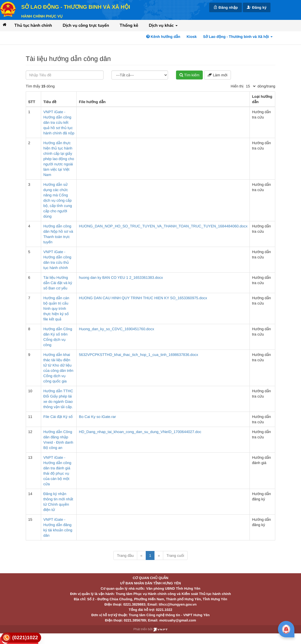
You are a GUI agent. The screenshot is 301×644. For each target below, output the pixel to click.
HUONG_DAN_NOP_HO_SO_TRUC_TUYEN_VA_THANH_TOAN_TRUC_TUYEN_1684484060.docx (163, 226)
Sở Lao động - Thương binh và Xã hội (76, 7)
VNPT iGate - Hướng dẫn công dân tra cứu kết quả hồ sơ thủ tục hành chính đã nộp (59, 122)
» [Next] (159, 555)
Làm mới (217, 75)
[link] (21, 638)
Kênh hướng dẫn (163, 37)
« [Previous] (141, 555)
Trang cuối (175, 555)
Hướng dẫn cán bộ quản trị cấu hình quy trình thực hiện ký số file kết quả (56, 308)
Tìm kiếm (189, 75)
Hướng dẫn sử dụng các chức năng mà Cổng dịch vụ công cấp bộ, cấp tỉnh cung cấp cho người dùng (58, 200)
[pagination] (251, 86)
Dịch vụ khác (163, 25)
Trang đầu (125, 555)
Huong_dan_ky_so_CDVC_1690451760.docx (116, 329)
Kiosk (192, 37)
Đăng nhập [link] (225, 7)
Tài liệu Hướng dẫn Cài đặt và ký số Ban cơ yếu (58, 283)
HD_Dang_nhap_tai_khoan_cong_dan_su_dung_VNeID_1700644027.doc (140, 432)
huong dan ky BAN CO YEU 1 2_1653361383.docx (121, 277)
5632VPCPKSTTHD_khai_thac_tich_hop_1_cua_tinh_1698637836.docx (138, 355)
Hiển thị (237, 86)
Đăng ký (257, 7)
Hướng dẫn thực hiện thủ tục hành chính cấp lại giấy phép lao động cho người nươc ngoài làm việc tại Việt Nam (59, 159)
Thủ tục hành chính (33, 25)
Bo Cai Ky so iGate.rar (97, 417)
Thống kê (129, 25)
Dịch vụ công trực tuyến (86, 25)
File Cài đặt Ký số (58, 417)
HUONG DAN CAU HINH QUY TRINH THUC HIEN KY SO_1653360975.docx (143, 298)
